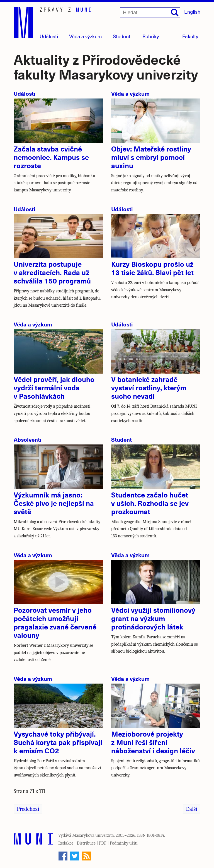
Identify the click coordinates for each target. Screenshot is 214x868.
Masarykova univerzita (93, 835)
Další (192, 809)
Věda (86, 36)
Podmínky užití (124, 843)
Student (122, 36)
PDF (103, 843)
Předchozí (28, 809)
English (192, 12)
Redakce (66, 843)
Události (49, 36)
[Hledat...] (150, 13)
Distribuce (86, 843)
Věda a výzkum (130, 93)
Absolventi (28, 439)
